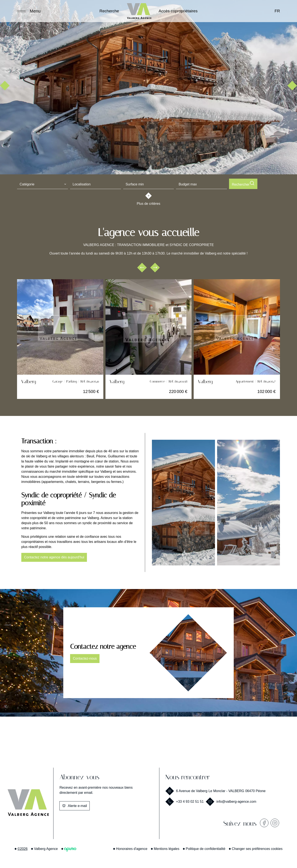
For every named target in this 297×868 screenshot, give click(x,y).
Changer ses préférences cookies (257, 848)
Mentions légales (167, 848)
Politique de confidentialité (206, 848)
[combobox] (43, 184)
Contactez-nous (85, 658)
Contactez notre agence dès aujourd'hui (54, 556)
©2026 (22, 848)
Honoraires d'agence (132, 848)
